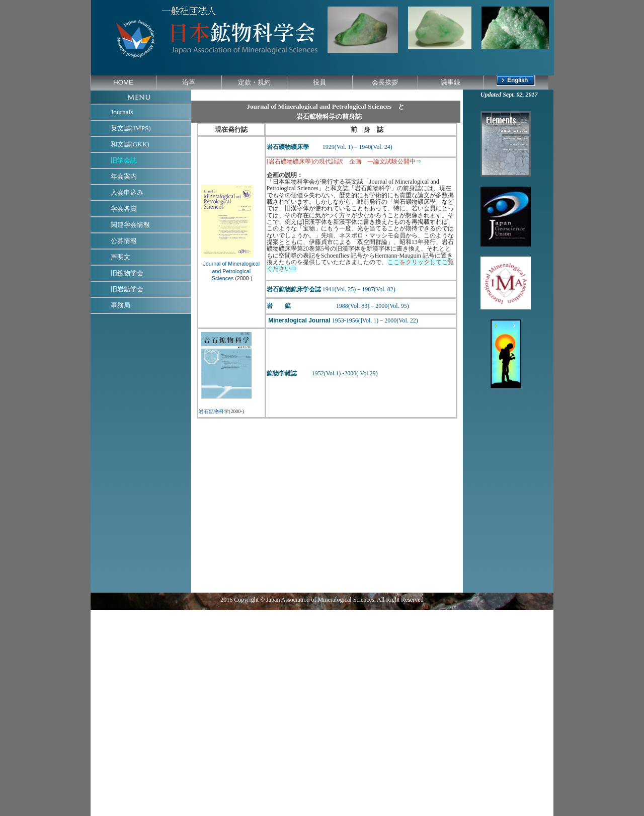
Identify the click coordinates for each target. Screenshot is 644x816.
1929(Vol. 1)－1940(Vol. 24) (357, 147)
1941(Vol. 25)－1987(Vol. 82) (359, 289)
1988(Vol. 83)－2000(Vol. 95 (365, 306)
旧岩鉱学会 (127, 289)
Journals (122, 112)
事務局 (120, 305)
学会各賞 (124, 209)
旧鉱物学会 (127, 273)
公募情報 (124, 241)
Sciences (222, 278)
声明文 (120, 257)
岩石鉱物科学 (214, 411)
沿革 (189, 82)
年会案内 (124, 176)
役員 (319, 82)
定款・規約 (254, 82)
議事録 (451, 82)
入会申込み (127, 192)
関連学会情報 (130, 225)
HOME (123, 82)
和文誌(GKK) (130, 144)
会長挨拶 (385, 82)
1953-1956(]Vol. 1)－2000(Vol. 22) (375, 320)
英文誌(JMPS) (131, 128)
